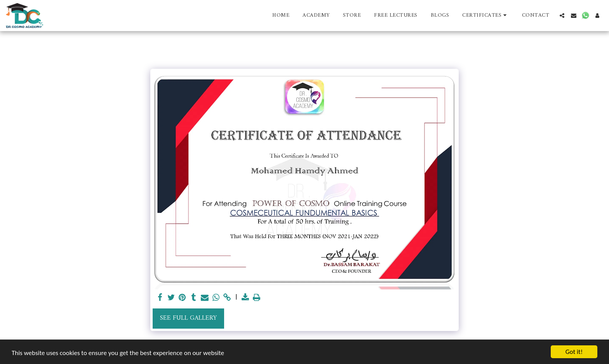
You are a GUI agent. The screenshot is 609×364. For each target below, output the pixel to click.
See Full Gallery (188, 318)
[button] (485, 15)
